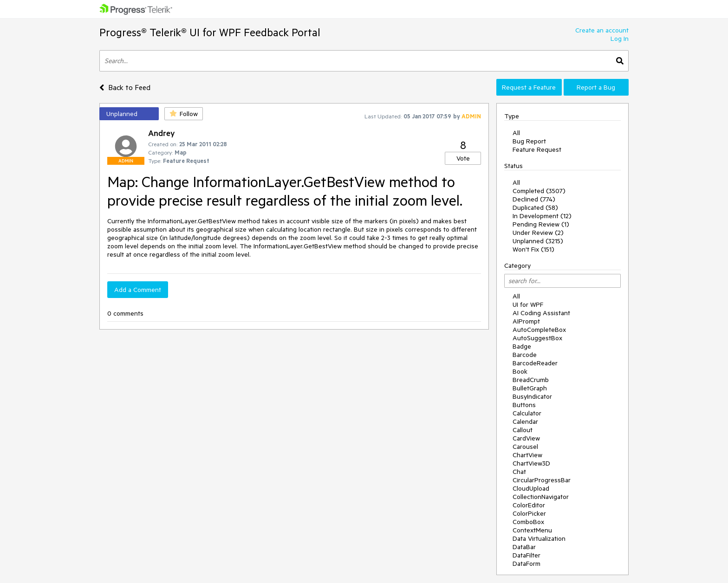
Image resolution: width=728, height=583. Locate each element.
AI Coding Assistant (541, 313)
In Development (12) (542, 216)
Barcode (525, 355)
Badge (522, 346)
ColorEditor (529, 505)
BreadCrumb (531, 380)
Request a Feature (529, 87)
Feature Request (537, 149)
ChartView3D (531, 463)
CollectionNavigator (541, 497)
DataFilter (526, 555)
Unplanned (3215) (538, 241)
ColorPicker (529, 513)
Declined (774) (534, 199)
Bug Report (529, 141)
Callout (523, 430)
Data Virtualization (539, 538)
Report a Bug (596, 87)
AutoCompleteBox (539, 330)
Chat (519, 472)
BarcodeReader (535, 363)
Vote (463, 158)
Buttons (524, 405)
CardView (526, 438)
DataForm (526, 564)
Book (520, 371)
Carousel (525, 447)
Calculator (527, 413)
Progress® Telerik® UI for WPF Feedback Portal (210, 32)
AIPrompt (526, 321)
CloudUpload (531, 488)
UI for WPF (528, 304)
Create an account (602, 30)
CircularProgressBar (542, 480)
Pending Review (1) (541, 224)
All (516, 133)
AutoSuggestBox (537, 338)
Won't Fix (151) (533, 249)
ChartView (527, 455)
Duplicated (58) (535, 207)
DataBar (524, 547)
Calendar (525, 421)
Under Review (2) (538, 233)
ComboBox (528, 522)
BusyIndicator (532, 396)
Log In (620, 39)
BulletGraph (530, 388)
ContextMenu (532, 530)
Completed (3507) (539, 191)
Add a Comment (138, 290)
